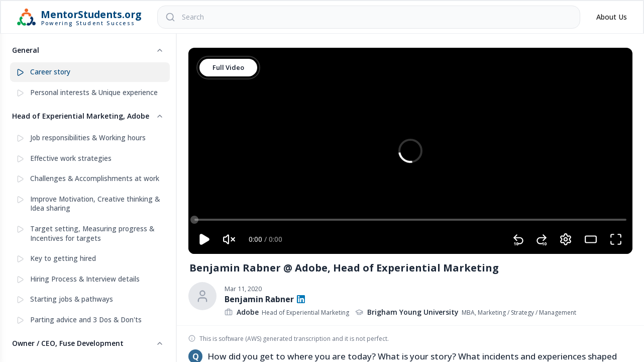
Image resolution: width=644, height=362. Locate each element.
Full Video (229, 68)
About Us (612, 17)
